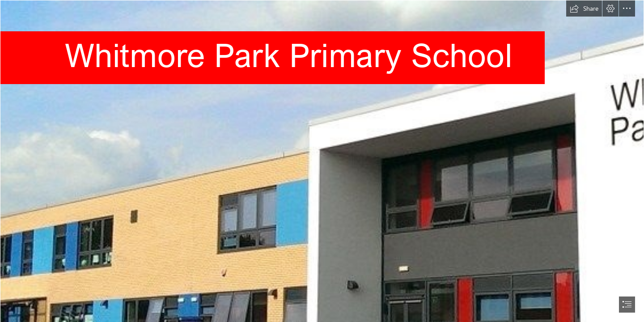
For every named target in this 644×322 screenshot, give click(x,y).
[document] (322, 161)
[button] (584, 8)
